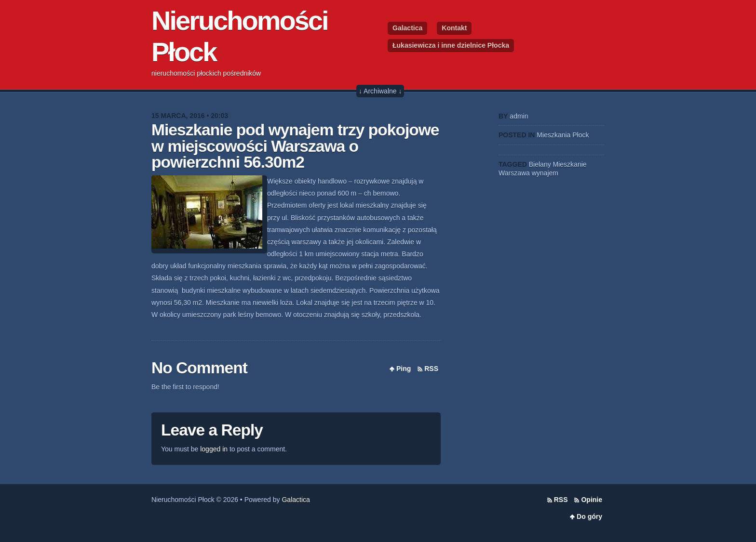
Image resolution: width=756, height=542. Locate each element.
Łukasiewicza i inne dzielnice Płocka (451, 45)
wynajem (545, 173)
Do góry (589, 516)
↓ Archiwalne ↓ (380, 91)
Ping (404, 369)
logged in (214, 449)
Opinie (592, 500)
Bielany (540, 164)
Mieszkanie (570, 164)
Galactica (407, 28)
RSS (431, 369)
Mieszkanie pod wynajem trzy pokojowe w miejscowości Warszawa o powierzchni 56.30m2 (295, 146)
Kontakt (454, 28)
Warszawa (514, 173)
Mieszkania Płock (563, 135)
